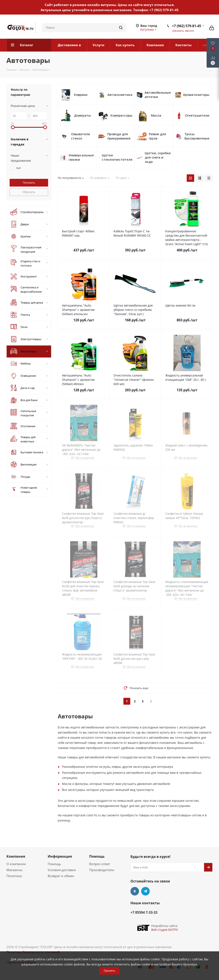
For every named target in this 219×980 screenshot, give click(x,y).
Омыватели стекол (81, 136)
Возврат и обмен (61, 876)
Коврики (81, 95)
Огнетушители (197, 115)
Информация (60, 856)
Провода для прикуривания (119, 136)
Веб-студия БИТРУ (165, 930)
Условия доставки (62, 870)
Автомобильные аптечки (158, 95)
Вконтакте (135, 891)
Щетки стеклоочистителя (117, 157)
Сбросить (29, 192)
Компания (16, 856)
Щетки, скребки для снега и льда (158, 157)
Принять (109, 971)
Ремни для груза (157, 136)
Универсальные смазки (81, 157)
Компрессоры (121, 115)
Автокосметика (120, 95)
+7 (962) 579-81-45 (164, 10)
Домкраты (82, 115)
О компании (16, 864)
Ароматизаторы (196, 95)
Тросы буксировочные (197, 136)
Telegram (145, 891)
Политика (14, 876)
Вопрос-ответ (100, 864)
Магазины (14, 870)
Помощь (54, 864)
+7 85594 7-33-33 (144, 912)
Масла (156, 115)
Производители (102, 870)
